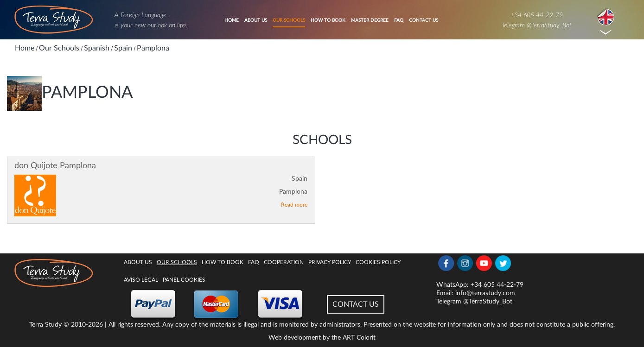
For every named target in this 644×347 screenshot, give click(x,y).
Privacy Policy (330, 262)
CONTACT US (356, 304)
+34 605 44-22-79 (537, 15)
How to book (328, 20)
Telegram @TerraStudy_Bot (537, 25)
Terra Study (45, 325)
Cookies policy (378, 262)
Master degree (370, 20)
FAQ (399, 20)
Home (232, 20)
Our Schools (289, 20)
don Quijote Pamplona (55, 166)
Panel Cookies (184, 280)
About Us (256, 20)
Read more (294, 205)
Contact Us (424, 20)
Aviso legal (141, 280)
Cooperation (284, 262)
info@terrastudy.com (485, 293)
